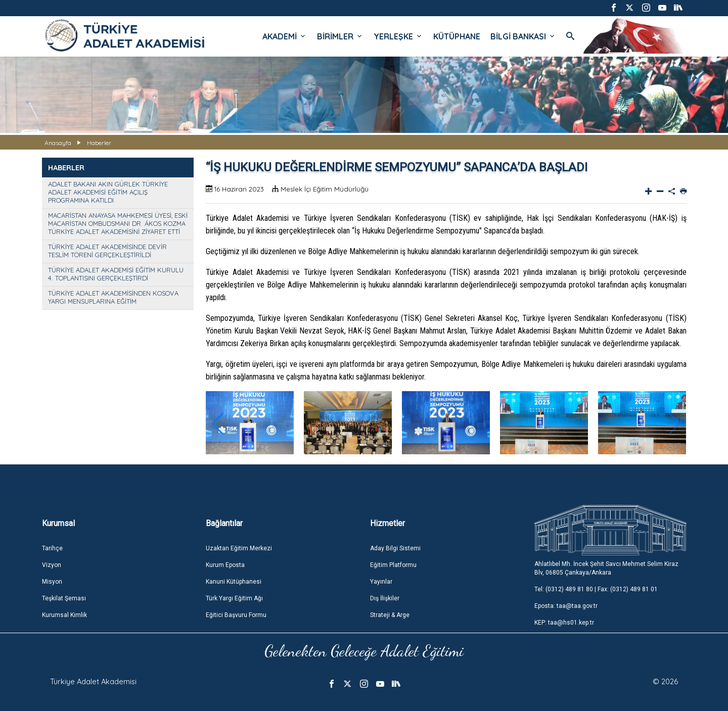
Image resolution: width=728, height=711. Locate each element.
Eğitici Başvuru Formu (236, 615)
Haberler (99, 143)
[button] (218, 424)
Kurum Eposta (225, 565)
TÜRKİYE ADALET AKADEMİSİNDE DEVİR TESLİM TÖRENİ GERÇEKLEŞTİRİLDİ (107, 251)
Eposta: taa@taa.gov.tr (566, 606)
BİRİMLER (340, 36)
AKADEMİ (285, 36)
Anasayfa (58, 143)
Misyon (52, 582)
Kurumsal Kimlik (64, 615)
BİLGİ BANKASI (523, 36)
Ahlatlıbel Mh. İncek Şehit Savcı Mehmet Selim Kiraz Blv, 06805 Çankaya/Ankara (606, 568)
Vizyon (52, 565)
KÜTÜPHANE (457, 36)
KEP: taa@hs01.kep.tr (564, 623)
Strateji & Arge (390, 615)
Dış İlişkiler (385, 598)
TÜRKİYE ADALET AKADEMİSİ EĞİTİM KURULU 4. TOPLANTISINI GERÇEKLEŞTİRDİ (116, 274)
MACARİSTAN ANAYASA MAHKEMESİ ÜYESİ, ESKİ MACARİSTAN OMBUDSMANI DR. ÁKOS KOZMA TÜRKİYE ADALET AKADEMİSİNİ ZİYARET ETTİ (118, 223)
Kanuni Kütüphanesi (234, 582)
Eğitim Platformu (393, 565)
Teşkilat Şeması (64, 598)
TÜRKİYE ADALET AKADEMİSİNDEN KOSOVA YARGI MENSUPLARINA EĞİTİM (113, 297)
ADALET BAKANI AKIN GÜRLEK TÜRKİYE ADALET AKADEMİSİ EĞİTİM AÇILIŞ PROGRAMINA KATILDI (108, 192)
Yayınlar (381, 582)
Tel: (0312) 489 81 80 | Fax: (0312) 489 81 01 (596, 589)
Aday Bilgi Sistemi (395, 548)
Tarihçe (52, 548)
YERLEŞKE (398, 36)
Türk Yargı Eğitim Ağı (234, 598)
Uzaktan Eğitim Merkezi (239, 548)
